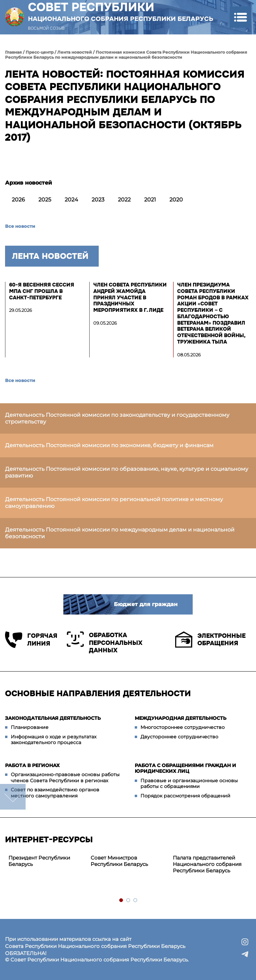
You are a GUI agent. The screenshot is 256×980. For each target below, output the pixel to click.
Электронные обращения (210, 639)
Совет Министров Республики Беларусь (119, 861)
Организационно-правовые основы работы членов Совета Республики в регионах (65, 778)
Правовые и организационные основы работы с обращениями (189, 784)
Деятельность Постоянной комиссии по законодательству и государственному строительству (117, 418)
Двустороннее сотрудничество (179, 737)
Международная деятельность (181, 718)
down (13, 797)
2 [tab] (129, 901)
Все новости (20, 226)
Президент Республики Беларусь (39, 861)
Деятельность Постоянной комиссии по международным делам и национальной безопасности (120, 533)
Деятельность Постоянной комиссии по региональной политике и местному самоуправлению (114, 503)
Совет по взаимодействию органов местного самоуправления (55, 793)
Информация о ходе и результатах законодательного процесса (54, 740)
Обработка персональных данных (105, 643)
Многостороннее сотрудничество (183, 727)
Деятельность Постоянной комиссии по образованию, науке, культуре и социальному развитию (127, 472)
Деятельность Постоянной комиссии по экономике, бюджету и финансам (109, 445)
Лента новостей (75, 52)
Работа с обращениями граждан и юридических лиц (185, 768)
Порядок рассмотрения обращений (185, 796)
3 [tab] (136, 901)
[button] (240, 17)
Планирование (30, 727)
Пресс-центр (40, 52)
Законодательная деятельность (53, 718)
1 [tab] (121, 901)
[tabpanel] (46, 861)
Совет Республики (121, 11)
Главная (13, 52)
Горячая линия (31, 640)
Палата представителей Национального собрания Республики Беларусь (207, 864)
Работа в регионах (32, 765)
